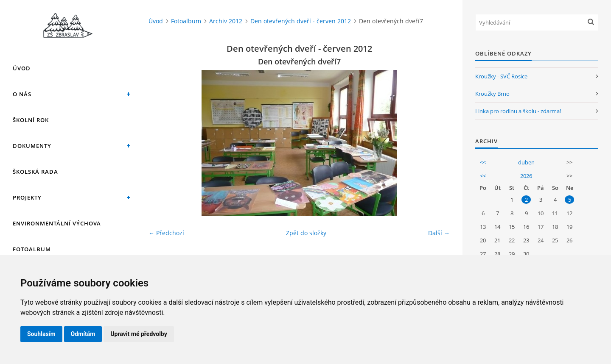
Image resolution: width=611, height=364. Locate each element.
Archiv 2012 (226, 21)
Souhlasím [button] (41, 334)
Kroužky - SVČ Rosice (501, 76)
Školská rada (35, 172)
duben (526, 162)
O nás (22, 94)
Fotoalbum (32, 249)
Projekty (27, 197)
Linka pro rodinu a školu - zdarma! (518, 111)
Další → (439, 233)
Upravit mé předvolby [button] (139, 334)
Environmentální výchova (57, 223)
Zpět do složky (306, 233)
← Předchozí (166, 233)
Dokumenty (32, 146)
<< (483, 162)
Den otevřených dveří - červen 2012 (301, 21)
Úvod (22, 68)
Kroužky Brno (492, 94)
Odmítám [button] (83, 334)
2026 (526, 176)
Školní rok (31, 120)
